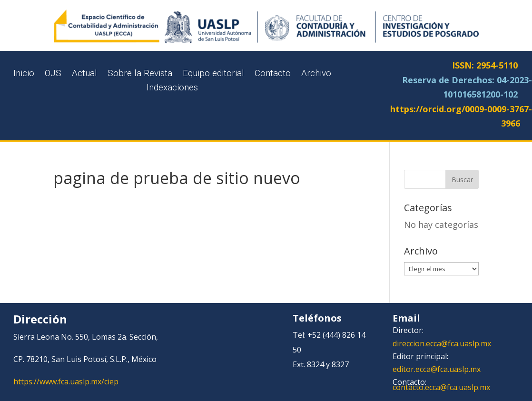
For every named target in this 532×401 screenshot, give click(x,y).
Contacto (273, 74)
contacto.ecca (416, 387)
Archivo (316, 74)
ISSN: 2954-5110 (485, 65)
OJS (53, 74)
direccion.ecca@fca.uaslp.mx (442, 343)
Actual (84, 74)
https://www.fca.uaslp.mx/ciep (66, 381)
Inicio (24, 74)
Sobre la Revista (140, 74)
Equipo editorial (213, 74)
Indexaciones (172, 88)
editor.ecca (412, 369)
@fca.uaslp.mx (456, 369)
